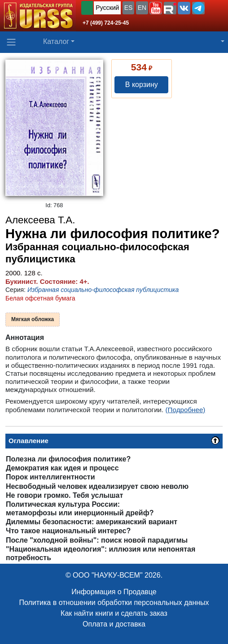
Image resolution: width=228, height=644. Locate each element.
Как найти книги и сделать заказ (114, 613)
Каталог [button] (56, 41)
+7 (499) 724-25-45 (106, 23)
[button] (156, 8)
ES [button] (129, 8)
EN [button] (142, 8)
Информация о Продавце (114, 592)
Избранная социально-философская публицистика (103, 290)
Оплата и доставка (114, 624)
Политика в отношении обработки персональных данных (114, 603)
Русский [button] (107, 8)
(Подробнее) (186, 410)
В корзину (142, 85)
